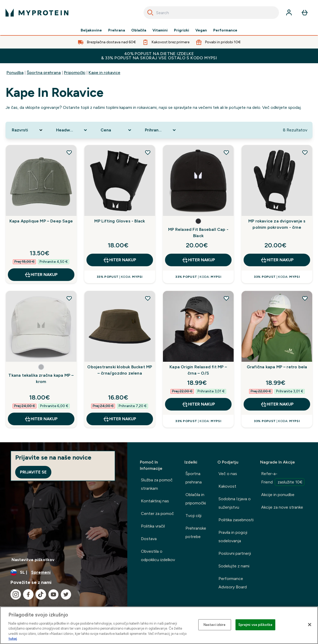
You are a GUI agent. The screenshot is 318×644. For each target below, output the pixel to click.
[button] (198, 221)
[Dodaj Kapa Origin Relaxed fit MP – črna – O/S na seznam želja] (226, 298)
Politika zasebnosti (236, 520)
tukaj (13, 639)
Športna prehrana (44, 73)
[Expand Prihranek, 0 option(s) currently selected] (161, 130)
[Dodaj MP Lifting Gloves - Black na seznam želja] (148, 152)
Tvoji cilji (193, 516)
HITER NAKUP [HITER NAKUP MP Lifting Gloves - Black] (120, 260)
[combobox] (211, 13)
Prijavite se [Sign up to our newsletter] (33, 472)
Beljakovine (91, 30)
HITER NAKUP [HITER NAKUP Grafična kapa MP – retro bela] (277, 404)
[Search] (150, 13)
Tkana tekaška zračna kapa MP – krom (41, 378)
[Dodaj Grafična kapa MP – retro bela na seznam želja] (305, 298)
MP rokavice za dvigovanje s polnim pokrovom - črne (277, 224)
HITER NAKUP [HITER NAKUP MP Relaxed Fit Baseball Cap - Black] (198, 260)
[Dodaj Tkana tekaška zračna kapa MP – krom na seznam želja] (69, 298)
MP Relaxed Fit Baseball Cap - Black (198, 233)
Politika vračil (153, 526)
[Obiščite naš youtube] (53, 594)
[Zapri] (310, 625)
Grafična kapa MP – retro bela (277, 367)
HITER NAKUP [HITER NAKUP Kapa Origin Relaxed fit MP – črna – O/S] (198, 404)
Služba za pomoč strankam (157, 484)
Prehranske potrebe (196, 532)
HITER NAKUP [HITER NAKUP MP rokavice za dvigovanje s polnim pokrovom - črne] (277, 260)
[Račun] (289, 13)
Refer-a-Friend (283, 478)
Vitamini (160, 30)
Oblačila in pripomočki (196, 499)
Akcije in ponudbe (278, 495)
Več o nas (228, 474)
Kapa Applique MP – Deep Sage (41, 221)
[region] (159, 625)
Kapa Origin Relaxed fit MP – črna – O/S (198, 370)
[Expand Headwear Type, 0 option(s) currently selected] (72, 130)
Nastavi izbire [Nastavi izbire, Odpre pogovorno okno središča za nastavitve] (215, 625)
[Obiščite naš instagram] (16, 594)
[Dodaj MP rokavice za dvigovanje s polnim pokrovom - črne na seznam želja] (305, 152)
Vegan (201, 30)
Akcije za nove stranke (282, 507)
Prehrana (117, 30)
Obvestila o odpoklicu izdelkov (158, 555)
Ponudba (15, 73)
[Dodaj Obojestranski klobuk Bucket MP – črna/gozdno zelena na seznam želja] (148, 298)
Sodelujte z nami (234, 566)
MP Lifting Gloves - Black (120, 221)
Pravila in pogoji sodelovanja (233, 537)
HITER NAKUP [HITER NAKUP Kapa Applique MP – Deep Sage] (41, 275)
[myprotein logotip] (37, 13)
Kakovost (227, 486)
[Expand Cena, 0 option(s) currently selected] (117, 130)
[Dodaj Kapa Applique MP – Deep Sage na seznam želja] (69, 152)
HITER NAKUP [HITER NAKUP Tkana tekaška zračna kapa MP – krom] (41, 419)
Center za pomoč (157, 513)
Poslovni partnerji (235, 553)
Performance (225, 30)
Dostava (149, 539)
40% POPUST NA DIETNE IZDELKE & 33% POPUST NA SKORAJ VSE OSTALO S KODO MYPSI (159, 56)
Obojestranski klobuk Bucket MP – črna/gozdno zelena (120, 370)
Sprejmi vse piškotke (256, 625)
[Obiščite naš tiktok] (41, 594)
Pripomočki (75, 73)
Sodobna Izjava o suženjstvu (235, 503)
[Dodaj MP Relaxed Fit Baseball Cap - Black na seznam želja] (226, 152)
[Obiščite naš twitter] (66, 594)
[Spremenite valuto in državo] (64, 572)
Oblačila (139, 30)
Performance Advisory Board (233, 583)
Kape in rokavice (104, 73)
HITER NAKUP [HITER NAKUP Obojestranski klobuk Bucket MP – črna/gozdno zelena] (120, 419)
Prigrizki (182, 30)
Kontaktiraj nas (155, 501)
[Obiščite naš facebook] (28, 594)
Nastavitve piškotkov (33, 560)
